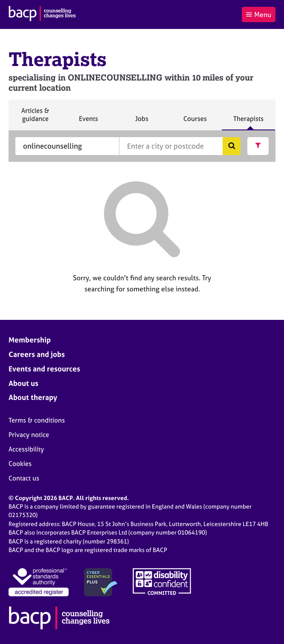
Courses (195, 122)
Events (88, 122)
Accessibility (26, 449)
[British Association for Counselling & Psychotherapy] (42, 14)
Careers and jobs (37, 354)
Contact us (24, 478)
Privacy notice (29, 435)
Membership (30, 340)
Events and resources (44, 369)
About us (23, 383)
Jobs (142, 122)
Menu (258, 14)
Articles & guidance (35, 118)
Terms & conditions (37, 420)
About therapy (33, 397)
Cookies (20, 464)
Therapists (248, 122)
